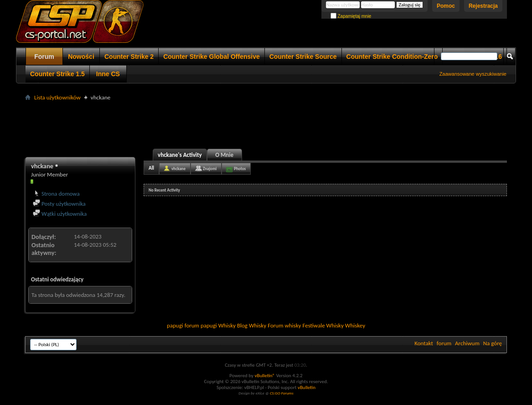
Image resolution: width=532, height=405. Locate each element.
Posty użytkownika (59, 204)
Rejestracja (483, 6)
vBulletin (307, 387)
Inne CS (108, 74)
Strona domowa (56, 194)
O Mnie (224, 155)
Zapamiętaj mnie (351, 16)
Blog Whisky (252, 325)
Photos (240, 169)
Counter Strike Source (303, 57)
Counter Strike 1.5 (57, 74)
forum (444, 343)
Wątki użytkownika (60, 214)
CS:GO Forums (282, 393)
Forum (44, 57)
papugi (175, 325)
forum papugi (201, 325)
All (151, 168)
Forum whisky (284, 325)
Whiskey (355, 325)
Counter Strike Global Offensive (212, 57)
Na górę (493, 343)
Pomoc (446, 6)
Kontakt (424, 343)
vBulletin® (265, 376)
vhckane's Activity (180, 155)
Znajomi (210, 169)
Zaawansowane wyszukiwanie (473, 74)
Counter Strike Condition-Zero (392, 57)
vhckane (178, 169)
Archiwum (467, 343)
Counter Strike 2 (129, 57)
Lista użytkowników (57, 97)
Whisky (227, 325)
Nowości (81, 57)
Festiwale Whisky (323, 325)
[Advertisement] (266, 124)
